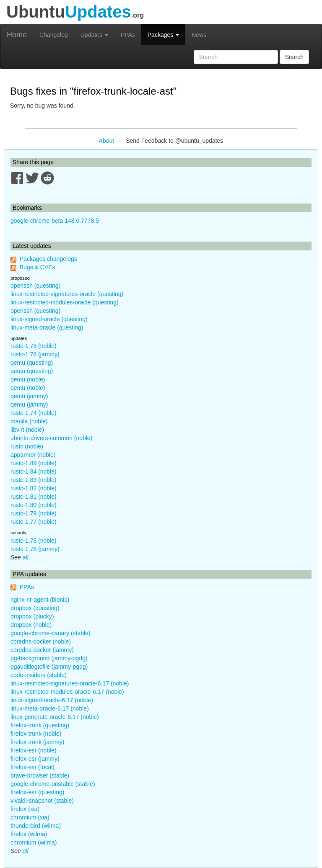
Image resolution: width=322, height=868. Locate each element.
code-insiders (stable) (39, 675)
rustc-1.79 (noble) (34, 513)
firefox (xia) (25, 809)
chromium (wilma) (34, 842)
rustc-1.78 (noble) (34, 346)
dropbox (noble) (31, 625)
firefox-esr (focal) (32, 767)
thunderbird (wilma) (36, 826)
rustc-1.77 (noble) (34, 522)
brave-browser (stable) (40, 775)
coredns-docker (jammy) (42, 650)
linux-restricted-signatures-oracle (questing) (67, 294)
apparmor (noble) (33, 455)
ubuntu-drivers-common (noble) (51, 438)
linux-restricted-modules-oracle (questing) (65, 302)
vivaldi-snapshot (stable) (42, 801)
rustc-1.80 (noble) (34, 505)
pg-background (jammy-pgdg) (49, 658)
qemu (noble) (28, 379)
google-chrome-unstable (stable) (53, 784)
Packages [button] (163, 35)
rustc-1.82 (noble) (34, 488)
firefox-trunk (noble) (36, 734)
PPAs (128, 35)
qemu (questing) (32, 363)
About (107, 141)
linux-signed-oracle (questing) (49, 319)
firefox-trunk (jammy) (37, 742)
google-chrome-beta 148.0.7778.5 (55, 221)
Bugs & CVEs (38, 267)
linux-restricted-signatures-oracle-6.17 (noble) (70, 683)
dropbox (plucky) (32, 616)
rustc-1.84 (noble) (34, 471)
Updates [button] (94, 35)
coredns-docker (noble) (41, 641)
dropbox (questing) (35, 608)
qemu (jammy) (29, 396)
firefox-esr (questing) (37, 792)
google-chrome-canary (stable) (51, 633)
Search (294, 57)
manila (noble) (29, 421)
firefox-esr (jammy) (35, 759)
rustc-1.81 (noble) (34, 497)
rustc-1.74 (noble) (34, 413)
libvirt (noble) (27, 430)
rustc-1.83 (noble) (34, 480)
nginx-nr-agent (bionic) (40, 600)
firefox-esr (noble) (34, 750)
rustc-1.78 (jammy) (35, 354)
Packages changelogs (48, 259)
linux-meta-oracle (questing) (47, 327)
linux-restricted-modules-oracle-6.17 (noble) (67, 692)
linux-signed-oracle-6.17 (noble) (52, 700)
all (26, 557)
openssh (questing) (35, 286)
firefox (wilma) (29, 834)
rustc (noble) (27, 446)
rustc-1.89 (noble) (34, 463)
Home (17, 35)
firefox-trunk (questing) (40, 725)
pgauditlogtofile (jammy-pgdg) (49, 667)
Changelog (54, 35)
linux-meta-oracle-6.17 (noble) (50, 708)
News (199, 35)
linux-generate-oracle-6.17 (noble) (55, 717)
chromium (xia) (30, 817)
